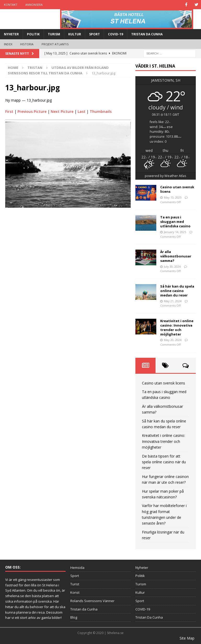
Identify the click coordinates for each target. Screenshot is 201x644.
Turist (75, 584)
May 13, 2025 (173, 197)
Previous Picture (32, 111)
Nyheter (11, 34)
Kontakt (11, 5)
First (9, 111)
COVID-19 (116, 34)
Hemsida (77, 568)
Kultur (75, 34)
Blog (74, 617)
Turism (54, 34)
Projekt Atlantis (55, 44)
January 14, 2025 (175, 232)
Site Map (187, 638)
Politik (33, 34)
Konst (75, 592)
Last (82, 111)
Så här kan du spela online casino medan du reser (177, 291)
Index (8, 44)
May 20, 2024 (173, 340)
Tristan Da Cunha (147, 34)
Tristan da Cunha (84, 609)
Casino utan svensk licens (177, 189)
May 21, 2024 (173, 301)
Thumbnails (101, 111)
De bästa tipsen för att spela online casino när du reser (164, 462)
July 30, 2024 (172, 266)
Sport (94, 34)
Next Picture (62, 111)
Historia (27, 44)
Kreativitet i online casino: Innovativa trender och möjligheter (177, 327)
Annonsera (34, 5)
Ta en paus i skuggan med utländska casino (175, 222)
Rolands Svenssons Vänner (92, 601)
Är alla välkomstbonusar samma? (176, 256)
